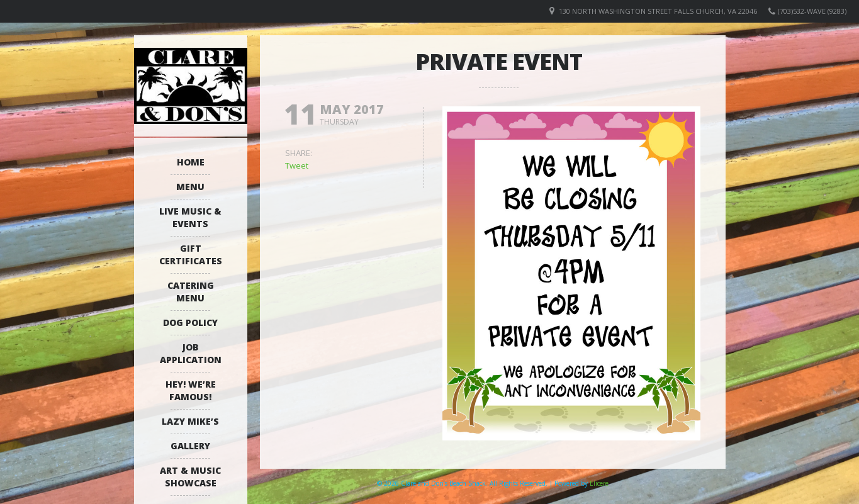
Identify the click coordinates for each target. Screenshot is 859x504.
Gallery (190, 446)
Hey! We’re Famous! (191, 390)
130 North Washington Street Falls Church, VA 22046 (658, 11)
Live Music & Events (190, 217)
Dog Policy (190, 322)
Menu (190, 187)
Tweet (297, 165)
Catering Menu (191, 292)
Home (191, 162)
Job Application (191, 353)
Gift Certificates (191, 255)
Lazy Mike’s (190, 421)
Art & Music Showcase (190, 477)
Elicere (599, 483)
